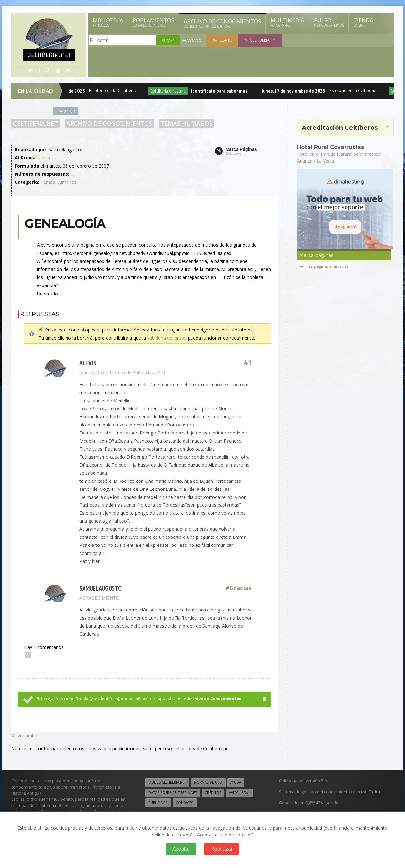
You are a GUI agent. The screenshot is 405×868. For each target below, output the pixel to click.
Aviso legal (239, 793)
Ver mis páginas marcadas (324, 266)
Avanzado (192, 40)
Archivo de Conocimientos (222, 23)
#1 (248, 363)
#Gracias (239, 588)
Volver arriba (24, 736)
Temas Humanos (187, 123)
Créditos (213, 793)
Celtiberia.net (36, 123)
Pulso (329, 22)
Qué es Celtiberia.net (167, 782)
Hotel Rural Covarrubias (331, 147)
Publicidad (158, 803)
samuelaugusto (101, 588)
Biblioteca (108, 22)
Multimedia (288, 22)
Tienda (363, 22)
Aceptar (181, 849)
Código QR (66, 111)
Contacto (185, 803)
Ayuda (236, 782)
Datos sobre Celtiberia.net (173, 793)
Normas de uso (208, 782)
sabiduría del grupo (167, 338)
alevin (44, 158)
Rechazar (221, 849)
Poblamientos (153, 22)
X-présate (222, 40)
